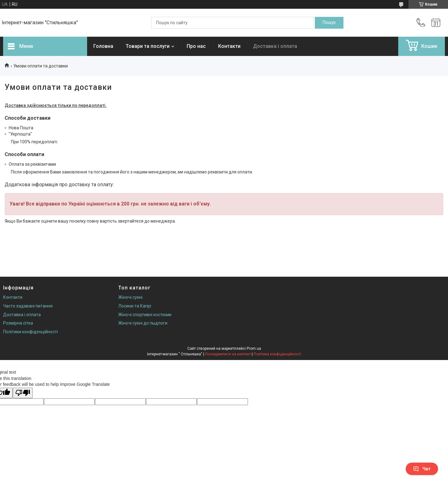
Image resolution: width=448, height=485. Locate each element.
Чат (422, 469)
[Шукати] (329, 23)
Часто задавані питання (28, 306)
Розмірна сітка (18, 323)
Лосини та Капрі (135, 306)
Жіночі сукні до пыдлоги (143, 323)
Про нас (196, 46)
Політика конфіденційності (277, 354)
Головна (103, 46)
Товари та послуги (148, 46)
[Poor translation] (23, 393)
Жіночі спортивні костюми (145, 315)
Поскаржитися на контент (228, 354)
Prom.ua (254, 349)
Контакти (229, 46)
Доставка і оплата (275, 46)
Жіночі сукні (130, 297)
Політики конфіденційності (30, 332)
